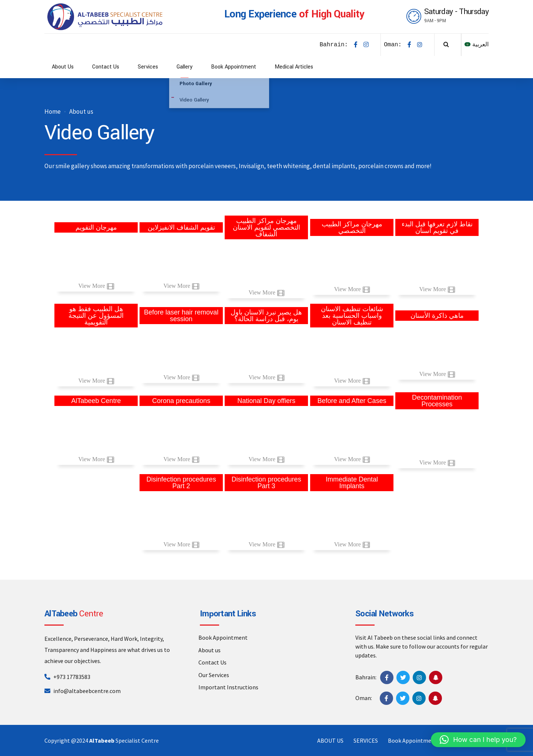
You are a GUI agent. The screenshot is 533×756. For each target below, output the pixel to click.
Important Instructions (228, 687)
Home (53, 112)
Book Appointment (234, 67)
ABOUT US (330, 740)
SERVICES (366, 740)
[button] (478, 740)
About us (81, 112)
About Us (63, 67)
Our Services (214, 675)
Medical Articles (294, 67)
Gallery (185, 67)
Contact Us (106, 67)
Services (148, 67)
